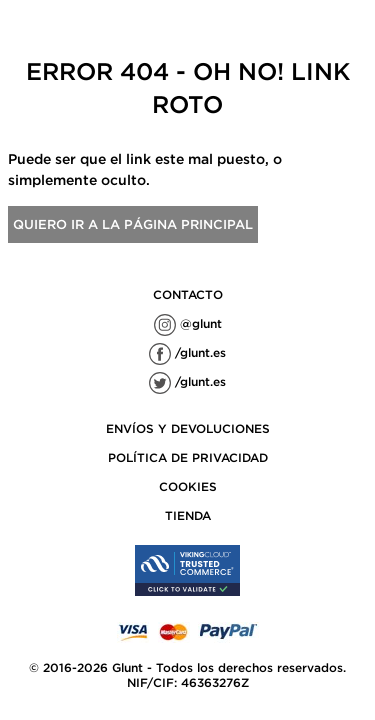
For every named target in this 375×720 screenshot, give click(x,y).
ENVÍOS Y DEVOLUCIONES (188, 428)
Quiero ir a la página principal (133, 224)
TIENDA (188, 515)
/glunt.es (187, 352)
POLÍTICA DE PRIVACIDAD (188, 457)
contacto (188, 294)
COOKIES (188, 486)
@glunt (188, 323)
